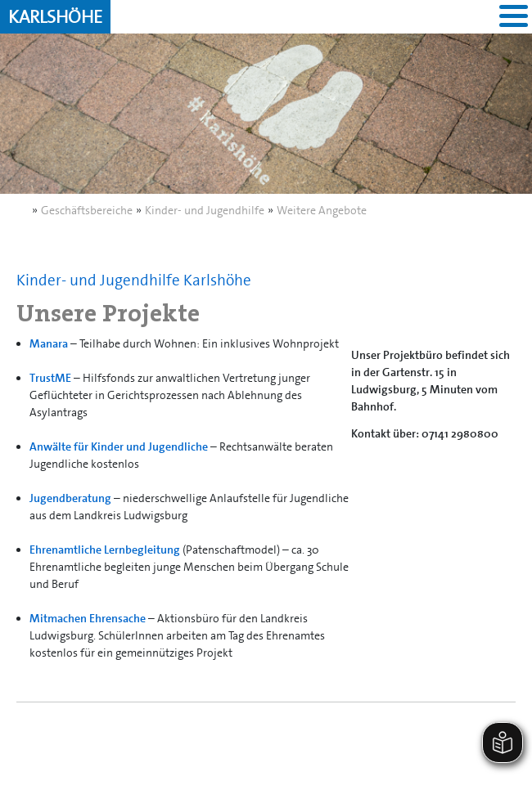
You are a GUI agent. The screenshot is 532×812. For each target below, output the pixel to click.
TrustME (50, 378)
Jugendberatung (70, 498)
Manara (49, 343)
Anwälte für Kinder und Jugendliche (119, 446)
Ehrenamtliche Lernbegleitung (105, 550)
